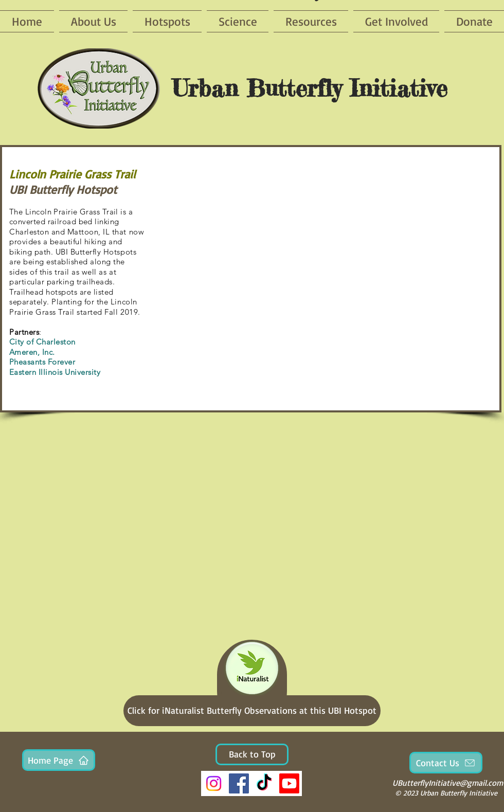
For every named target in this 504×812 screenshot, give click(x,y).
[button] (326, 279)
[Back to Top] (252, 754)
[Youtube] (289, 783)
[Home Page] (59, 760)
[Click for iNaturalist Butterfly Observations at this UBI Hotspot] (252, 711)
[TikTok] (264, 783)
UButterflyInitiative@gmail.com (448, 783)
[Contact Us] (446, 763)
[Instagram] (214, 783)
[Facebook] (239, 783)
